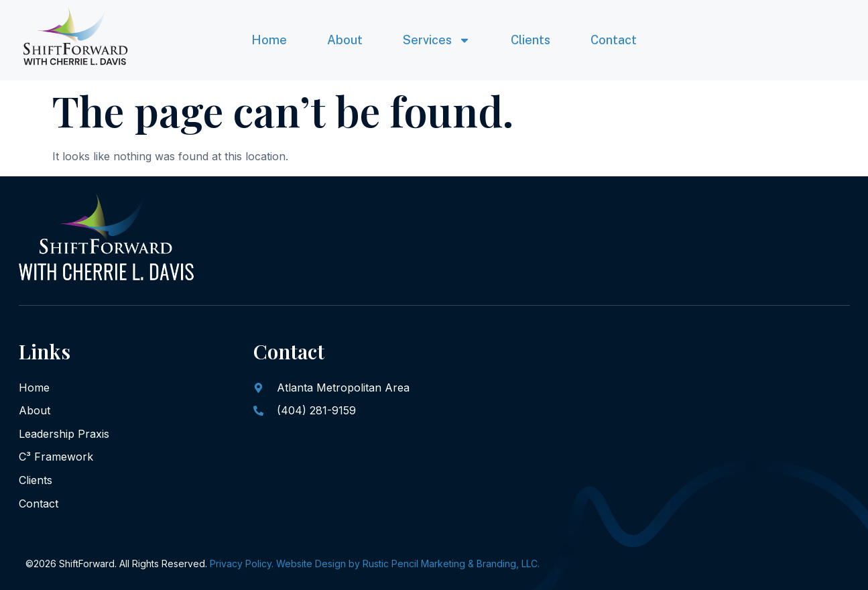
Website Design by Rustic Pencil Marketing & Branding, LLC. (408, 564)
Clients (531, 40)
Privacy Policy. (242, 564)
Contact (614, 40)
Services (437, 40)
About (345, 40)
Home (269, 40)
